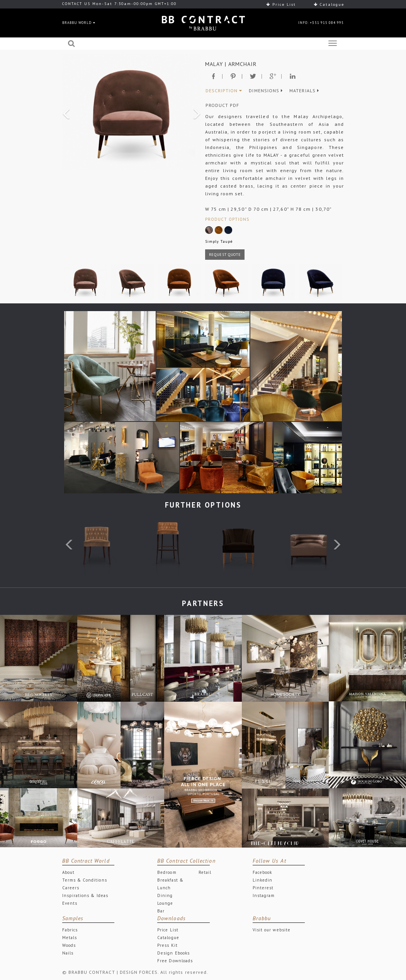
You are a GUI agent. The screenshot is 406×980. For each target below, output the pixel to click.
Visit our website (272, 930)
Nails (68, 953)
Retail (205, 872)
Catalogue (329, 4)
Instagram (264, 895)
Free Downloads (175, 961)
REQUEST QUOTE (225, 255)
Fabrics (70, 930)
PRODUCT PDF (223, 105)
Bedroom (167, 872)
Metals (70, 938)
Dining (165, 895)
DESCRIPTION (224, 91)
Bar (161, 911)
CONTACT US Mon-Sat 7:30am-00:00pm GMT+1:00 (119, 4)
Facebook (262, 872)
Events (70, 903)
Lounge (165, 903)
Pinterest (263, 888)
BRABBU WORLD (79, 23)
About (68, 872)
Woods (69, 945)
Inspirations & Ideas (85, 895)
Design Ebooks (173, 953)
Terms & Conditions (85, 880)
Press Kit (167, 945)
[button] (65, 112)
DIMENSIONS (266, 91)
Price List (281, 4)
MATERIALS (304, 91)
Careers (71, 888)
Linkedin (263, 880)
